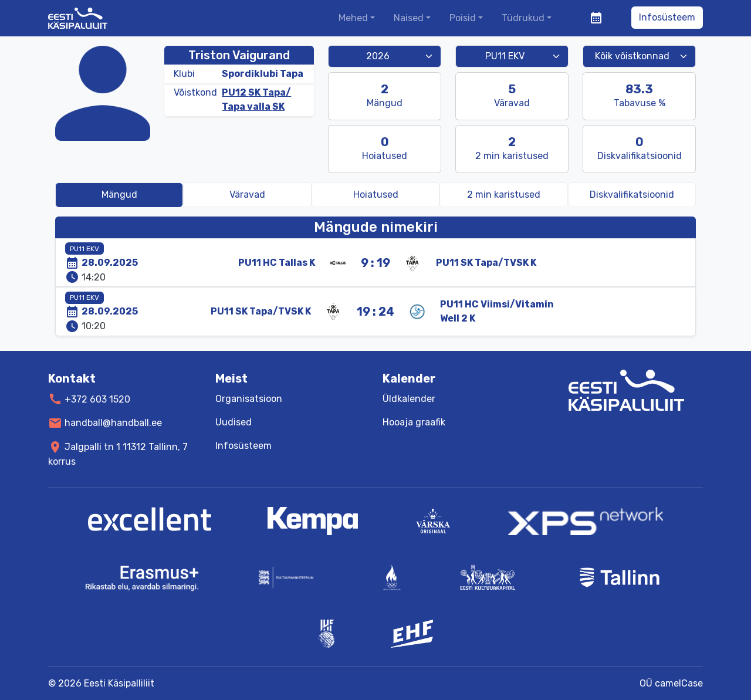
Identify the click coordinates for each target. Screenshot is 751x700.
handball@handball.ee (113, 423)
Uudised (234, 422)
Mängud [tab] (119, 195)
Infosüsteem (667, 17)
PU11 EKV (84, 249)
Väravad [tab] (247, 195)
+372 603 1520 (97, 399)
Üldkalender (409, 399)
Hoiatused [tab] (376, 195)
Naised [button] (409, 18)
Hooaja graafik (414, 422)
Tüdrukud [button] (523, 18)
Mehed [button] (353, 18)
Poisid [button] (463, 18)
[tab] (503, 195)
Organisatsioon (249, 399)
